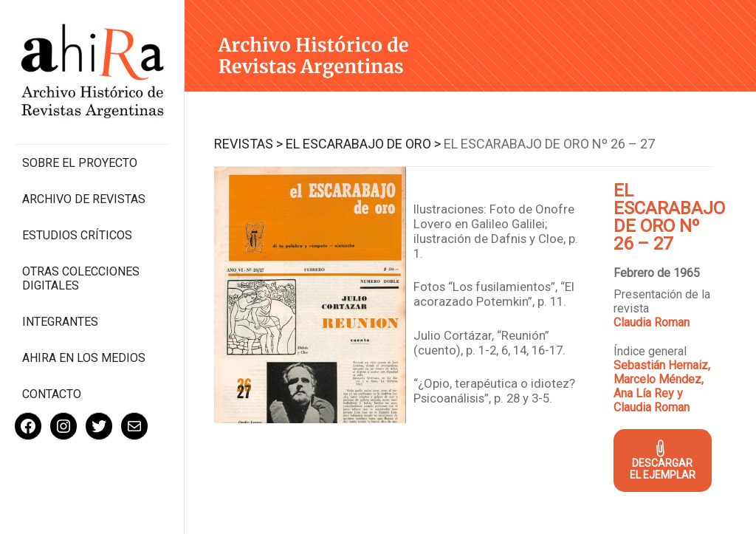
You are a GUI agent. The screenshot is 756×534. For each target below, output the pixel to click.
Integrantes (60, 322)
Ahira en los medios (84, 358)
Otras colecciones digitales (81, 278)
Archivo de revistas (84, 199)
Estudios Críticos (77, 235)
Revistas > (248, 144)
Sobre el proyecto (80, 163)
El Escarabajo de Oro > (363, 144)
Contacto (52, 394)
